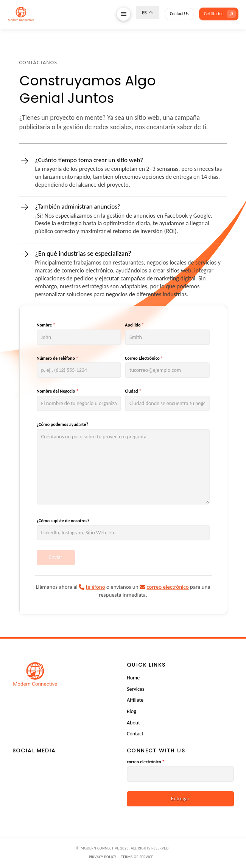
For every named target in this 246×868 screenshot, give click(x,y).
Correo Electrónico (144, 358)
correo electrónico (146, 762)
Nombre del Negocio (58, 391)
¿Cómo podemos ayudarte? (62, 424)
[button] (124, 14)
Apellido (134, 325)
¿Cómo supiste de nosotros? (63, 521)
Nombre (46, 325)
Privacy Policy (103, 857)
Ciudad (133, 391)
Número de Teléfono (58, 358)
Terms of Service (137, 857)
